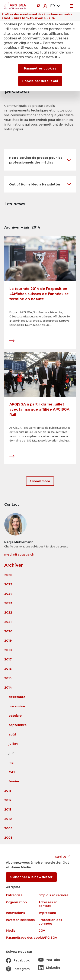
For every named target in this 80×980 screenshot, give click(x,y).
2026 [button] (8, 575)
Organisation (16, 902)
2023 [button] (8, 603)
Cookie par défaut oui (40, 81)
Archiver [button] (14, 565)
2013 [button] (8, 791)
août (12, 734)
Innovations (15, 913)
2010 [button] (8, 819)
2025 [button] (8, 584)
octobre (15, 716)
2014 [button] (8, 688)
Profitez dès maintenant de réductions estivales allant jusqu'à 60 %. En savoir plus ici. (37, 16)
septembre (18, 725)
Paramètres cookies (40, 68)
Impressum (47, 913)
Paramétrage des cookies (26, 938)
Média (11, 931)
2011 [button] (8, 809)
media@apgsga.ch (19, 554)
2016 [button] (8, 669)
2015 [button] (8, 678)
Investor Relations (20, 920)
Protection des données (50, 922)
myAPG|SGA (48, 938)
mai (11, 763)
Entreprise (14, 895)
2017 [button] (8, 659)
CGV (42, 931)
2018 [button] (8, 650)
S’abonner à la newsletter (31, 877)
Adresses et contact (48, 904)
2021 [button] (8, 622)
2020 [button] (8, 631)
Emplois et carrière (53, 895)
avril (12, 772)
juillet (13, 744)
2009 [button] (8, 828)
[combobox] (55, 6)
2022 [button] (8, 612)
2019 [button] (8, 641)
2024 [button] (8, 594)
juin (12, 753)
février (14, 781)
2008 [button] (8, 838)
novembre (17, 706)
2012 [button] (8, 800)
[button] (40, 160)
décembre (17, 697)
